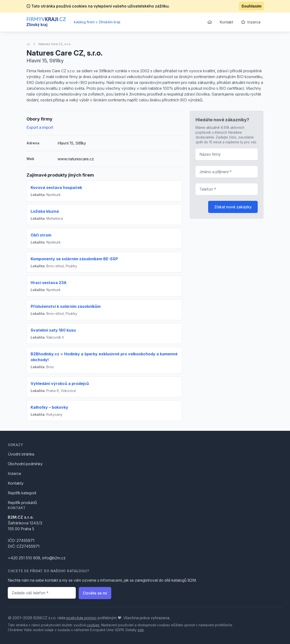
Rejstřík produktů (22, 503)
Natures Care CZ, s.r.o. (55, 44)
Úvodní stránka (21, 454)
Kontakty (16, 483)
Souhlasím (251, 6)
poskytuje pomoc (81, 618)
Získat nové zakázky (233, 207)
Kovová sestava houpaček (56, 187)
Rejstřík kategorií (22, 493)
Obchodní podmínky (25, 464)
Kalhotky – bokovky (49, 407)
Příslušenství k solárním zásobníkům (66, 306)
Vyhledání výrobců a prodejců (60, 383)
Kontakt (226, 22)
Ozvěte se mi (95, 593)
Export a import (40, 127)
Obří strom (41, 235)
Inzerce (251, 22)
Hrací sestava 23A (49, 283)
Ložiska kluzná (45, 211)
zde (141, 630)
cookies (93, 625)
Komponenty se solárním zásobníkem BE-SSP (74, 259)
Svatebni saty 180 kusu (53, 330)
